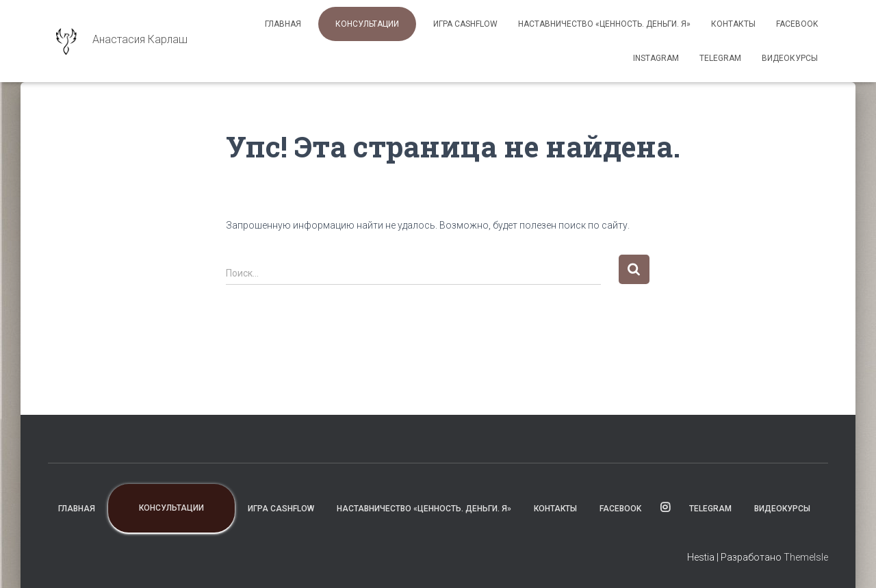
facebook (797, 24)
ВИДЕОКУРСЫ (790, 58)
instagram (656, 58)
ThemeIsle (806, 557)
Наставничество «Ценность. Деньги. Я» (604, 24)
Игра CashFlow (465, 24)
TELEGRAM (720, 58)
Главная (283, 24)
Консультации (367, 24)
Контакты (733, 24)
